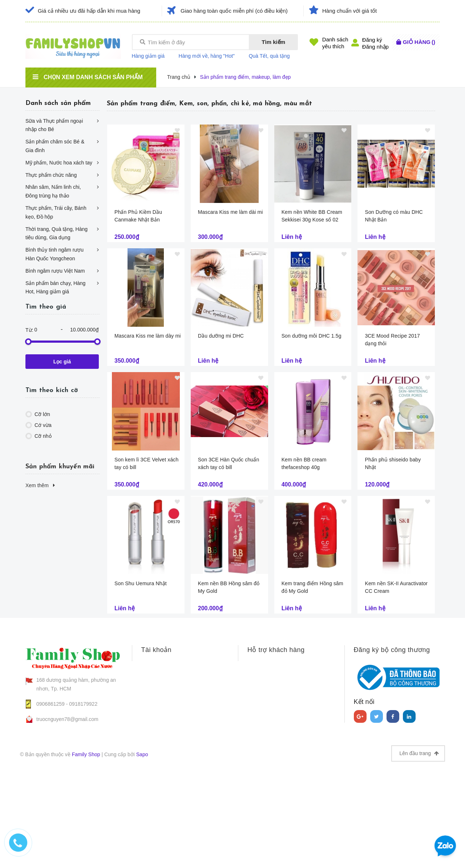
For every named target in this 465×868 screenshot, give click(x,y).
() (419, 42)
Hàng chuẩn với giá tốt (349, 11)
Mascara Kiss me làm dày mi (148, 336)
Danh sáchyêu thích (335, 43)
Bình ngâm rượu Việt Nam (55, 271)
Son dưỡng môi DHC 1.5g (312, 336)
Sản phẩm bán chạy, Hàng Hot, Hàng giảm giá (55, 288)
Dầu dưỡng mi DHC (221, 336)
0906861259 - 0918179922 (67, 704)
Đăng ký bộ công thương (392, 650)
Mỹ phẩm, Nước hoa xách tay (59, 163)
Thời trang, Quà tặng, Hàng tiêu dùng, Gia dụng (56, 233)
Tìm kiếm (273, 42)
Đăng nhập (375, 47)
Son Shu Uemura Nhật (141, 583)
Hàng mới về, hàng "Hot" (207, 56)
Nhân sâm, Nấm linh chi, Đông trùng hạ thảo (53, 191)
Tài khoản (157, 650)
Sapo (142, 754)
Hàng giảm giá (148, 56)
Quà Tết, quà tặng (269, 56)
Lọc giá (62, 362)
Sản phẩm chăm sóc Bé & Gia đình (55, 146)
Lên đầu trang (419, 753)
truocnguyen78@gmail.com (67, 719)
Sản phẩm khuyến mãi (60, 467)
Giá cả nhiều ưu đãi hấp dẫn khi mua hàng (89, 11)
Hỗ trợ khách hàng (276, 650)
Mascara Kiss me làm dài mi (231, 212)
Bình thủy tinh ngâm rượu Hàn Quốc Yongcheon (54, 254)
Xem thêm (40, 485)
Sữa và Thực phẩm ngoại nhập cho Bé (54, 125)
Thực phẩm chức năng (51, 175)
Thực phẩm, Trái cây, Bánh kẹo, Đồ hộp (56, 212)
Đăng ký (372, 40)
